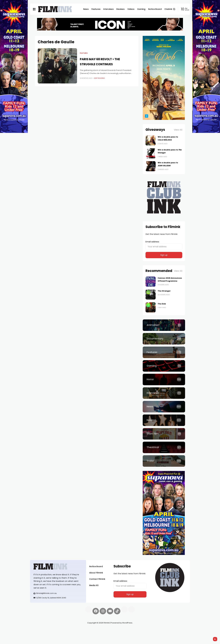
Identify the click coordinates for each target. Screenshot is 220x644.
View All (178, 130)
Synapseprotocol (38, 629)
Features (84, 53)
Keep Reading (99, 78)
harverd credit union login (60, 633)
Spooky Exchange (68, 629)
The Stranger (164, 291)
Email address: (164, 245)
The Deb (162, 304)
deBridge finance (38, 633)
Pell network (53, 629)
